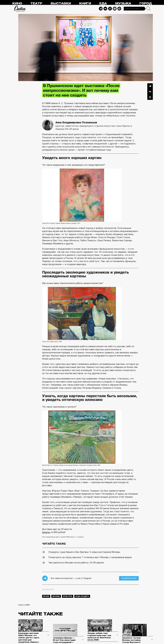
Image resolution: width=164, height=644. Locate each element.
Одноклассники (150, 97)
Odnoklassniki (110, 9)
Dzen (115, 9)
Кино (17, 3)
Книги (85, 3)
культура (68, 596)
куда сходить (82, 596)
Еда (103, 3)
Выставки (61, 3)
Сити (20, 9)
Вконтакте (150, 92)
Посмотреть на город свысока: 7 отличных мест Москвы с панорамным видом (90, 557)
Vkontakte (105, 9)
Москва (56, 596)
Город (146, 3)
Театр (36, 3)
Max (119, 9)
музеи (46, 596)
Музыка (123, 3)
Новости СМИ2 (24, 605)
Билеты (46, 532)
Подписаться (129, 578)
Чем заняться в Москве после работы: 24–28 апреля (76, 563)
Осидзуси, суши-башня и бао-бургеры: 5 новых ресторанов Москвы (84, 552)
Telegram (101, 9)
